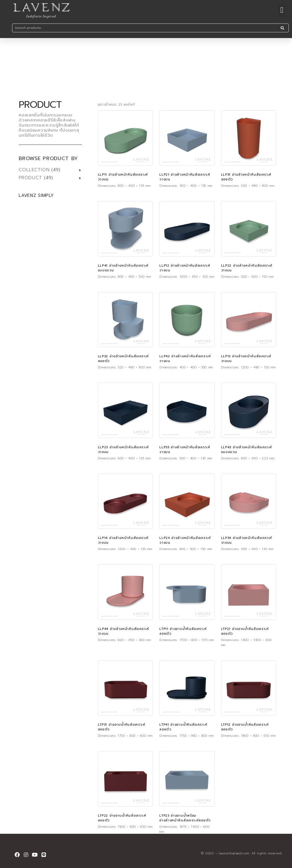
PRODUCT (30, 178)
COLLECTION (34, 170)
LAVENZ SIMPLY (36, 195)
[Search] (282, 28)
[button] (282, 10)
